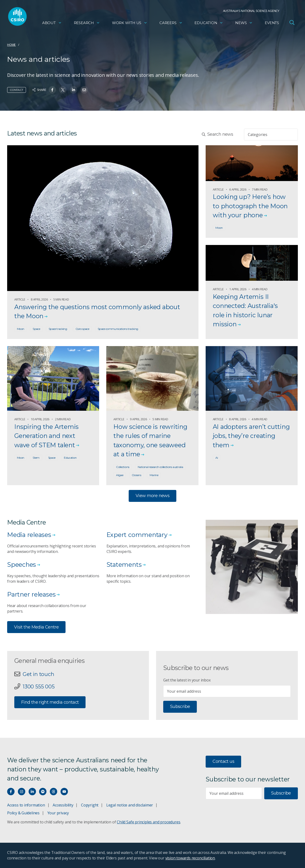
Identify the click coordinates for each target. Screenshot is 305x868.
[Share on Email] (84, 90)
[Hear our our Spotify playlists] (43, 792)
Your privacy (58, 813)
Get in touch (38, 674)
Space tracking (58, 329)
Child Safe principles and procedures (148, 822)
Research (87, 23)
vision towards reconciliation (190, 858)
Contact (17, 90)
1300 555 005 (38, 686)
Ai (217, 458)
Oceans (136, 475)
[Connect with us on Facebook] (11, 792)
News (244, 23)
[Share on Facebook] (52, 90)
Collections (123, 467)
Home (11, 45)
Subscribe (180, 707)
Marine (154, 475)
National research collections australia (160, 467)
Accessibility (63, 805)
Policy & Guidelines (23, 813)
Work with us (130, 23)
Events (272, 23)
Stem (36, 458)
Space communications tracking (118, 329)
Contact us (223, 761)
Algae (120, 475)
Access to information (26, 805)
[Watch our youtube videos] (64, 792)
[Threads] (53, 792)
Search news (217, 134)
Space (36, 329)
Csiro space (82, 329)
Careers (171, 23)
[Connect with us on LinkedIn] (32, 792)
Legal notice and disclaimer (130, 805)
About (52, 23)
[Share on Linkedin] (74, 90)
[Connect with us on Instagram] (22, 792)
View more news (152, 496)
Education (209, 23)
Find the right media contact (50, 702)
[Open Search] (292, 22)
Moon (20, 329)
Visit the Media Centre (36, 627)
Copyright (90, 805)
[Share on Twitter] (63, 90)
